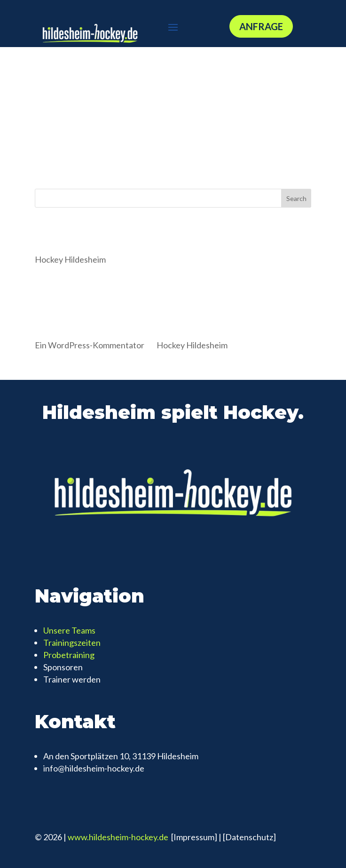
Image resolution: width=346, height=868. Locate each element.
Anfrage (261, 26)
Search (296, 198)
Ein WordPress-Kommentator (90, 345)
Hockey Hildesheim (70, 259)
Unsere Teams (69, 630)
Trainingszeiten (72, 643)
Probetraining (69, 655)
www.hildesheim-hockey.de (119, 837)
